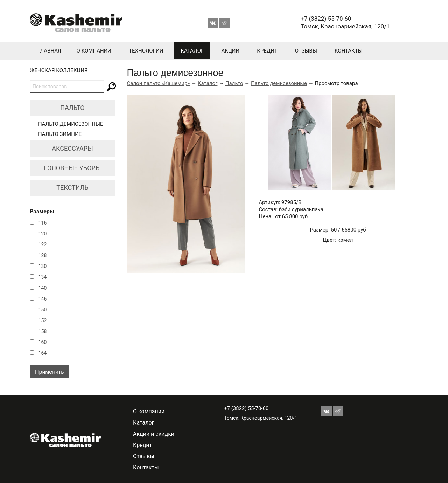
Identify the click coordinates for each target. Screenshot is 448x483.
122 (43, 244)
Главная (49, 51)
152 (43, 320)
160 (43, 342)
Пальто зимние (60, 134)
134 (43, 277)
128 (43, 255)
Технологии (146, 51)
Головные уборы (73, 168)
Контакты (349, 51)
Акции (230, 51)
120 (43, 234)
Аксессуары (72, 148)
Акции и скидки (154, 434)
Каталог (192, 51)
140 (43, 288)
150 (43, 310)
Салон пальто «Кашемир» (159, 83)
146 (43, 299)
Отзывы (306, 51)
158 (43, 331)
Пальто (72, 108)
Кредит (267, 51)
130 (43, 266)
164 (43, 353)
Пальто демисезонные (71, 124)
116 (43, 223)
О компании (94, 51)
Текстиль (72, 188)
